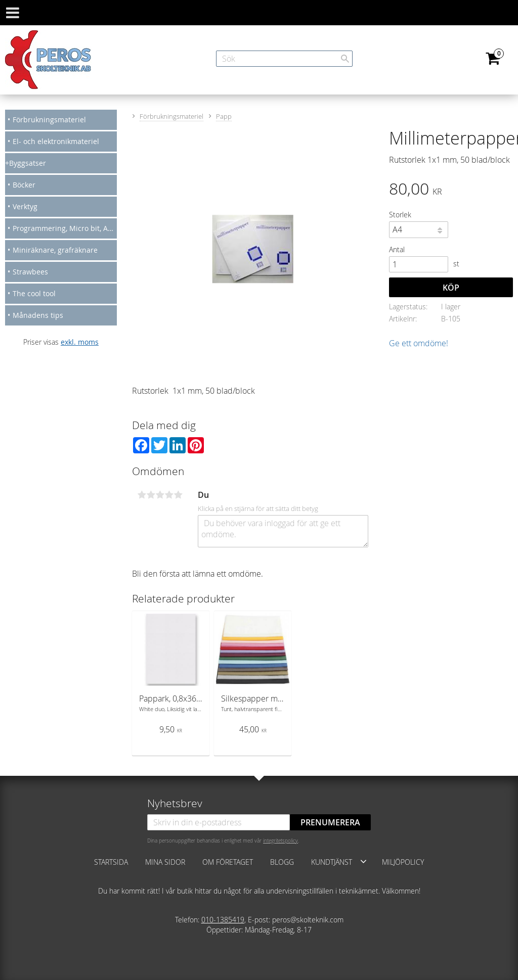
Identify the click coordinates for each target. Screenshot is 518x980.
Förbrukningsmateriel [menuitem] (49, 120)
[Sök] (345, 59)
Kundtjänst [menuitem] (332, 862)
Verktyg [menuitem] (25, 206)
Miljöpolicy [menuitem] (403, 862)
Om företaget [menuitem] (228, 862)
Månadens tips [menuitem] (38, 315)
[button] (363, 861)
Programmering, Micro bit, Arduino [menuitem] (65, 228)
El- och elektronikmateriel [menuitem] (56, 141)
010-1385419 (223, 920)
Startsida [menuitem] (111, 862)
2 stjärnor (151, 495)
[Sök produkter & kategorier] (284, 59)
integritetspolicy (280, 841)
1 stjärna (142, 495)
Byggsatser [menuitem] (28, 163)
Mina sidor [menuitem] (165, 862)
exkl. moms (80, 342)
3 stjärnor (160, 495)
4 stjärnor (169, 495)
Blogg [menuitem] (282, 862)
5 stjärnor (178, 495)
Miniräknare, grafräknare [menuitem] (55, 250)
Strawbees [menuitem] (30, 272)
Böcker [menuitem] (24, 185)
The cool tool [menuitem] (34, 293)
